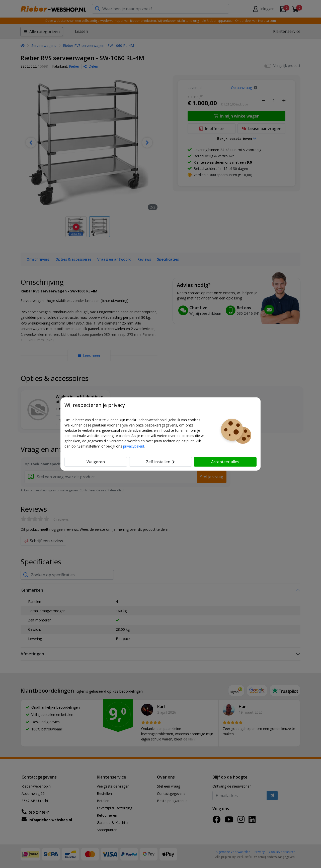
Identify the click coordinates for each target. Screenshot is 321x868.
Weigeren (96, 462)
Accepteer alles (225, 462)
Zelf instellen (160, 462)
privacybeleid (134, 446)
